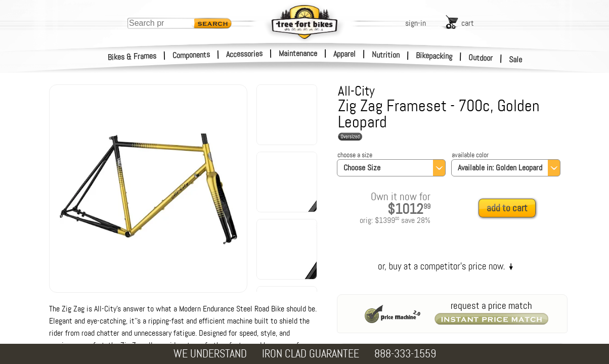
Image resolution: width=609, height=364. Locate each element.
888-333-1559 (405, 354)
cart (468, 23)
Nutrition (386, 55)
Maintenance (298, 53)
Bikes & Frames (132, 57)
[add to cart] (510, 209)
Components (191, 55)
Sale (516, 60)
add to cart (507, 208)
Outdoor (481, 58)
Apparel (344, 54)
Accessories (244, 54)
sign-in (416, 23)
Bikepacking (434, 56)
